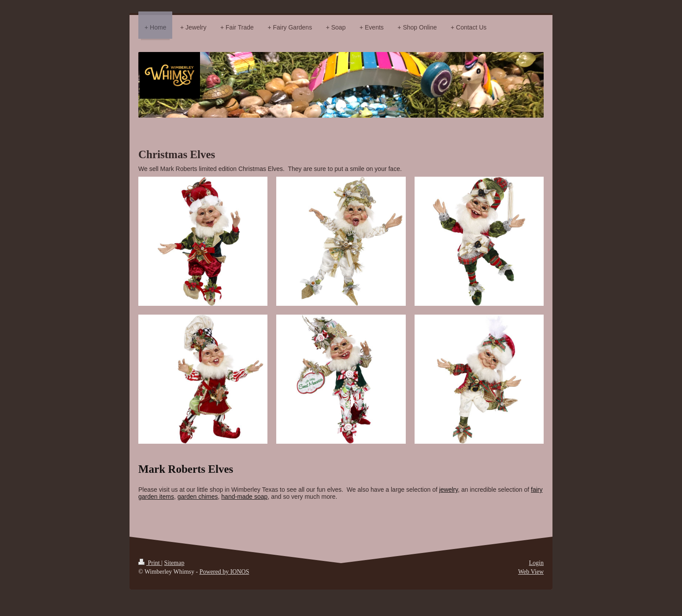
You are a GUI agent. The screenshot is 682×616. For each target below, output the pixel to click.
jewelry (449, 490)
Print (150, 563)
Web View (531, 572)
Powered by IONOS (224, 572)
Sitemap (174, 563)
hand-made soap (244, 497)
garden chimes (198, 497)
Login (536, 563)
